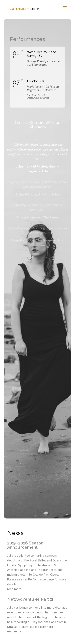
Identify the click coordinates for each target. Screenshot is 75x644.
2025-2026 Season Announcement (25, 545)
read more (14, 589)
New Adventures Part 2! (30, 599)
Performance (37, 579)
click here (46, 627)
